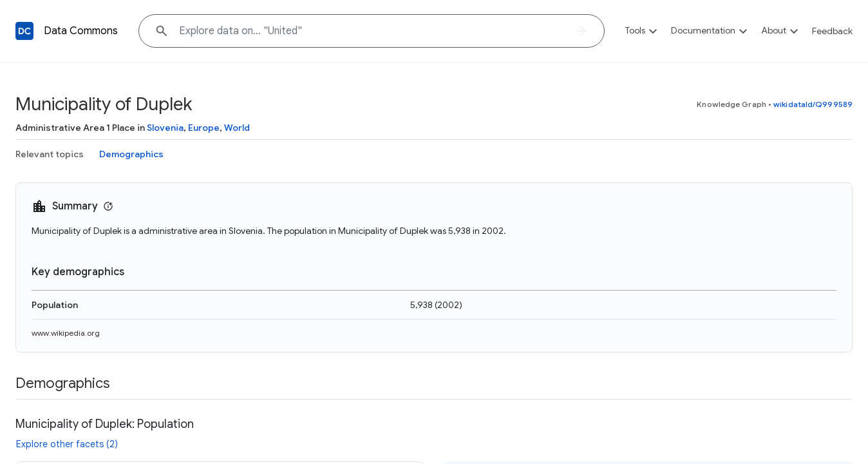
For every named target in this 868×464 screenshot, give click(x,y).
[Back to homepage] (24, 31)
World (237, 128)
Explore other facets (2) (67, 444)
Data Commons (81, 31)
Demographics (131, 154)
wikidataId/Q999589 (813, 104)
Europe (204, 128)
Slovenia (165, 128)
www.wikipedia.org (66, 333)
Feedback (832, 31)
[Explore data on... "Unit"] (372, 31)
